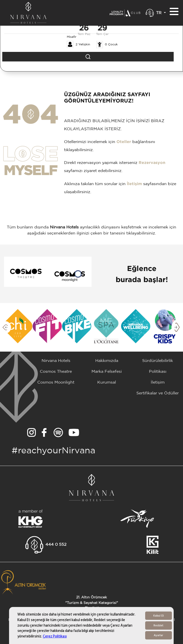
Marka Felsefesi (107, 372)
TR (159, 13)
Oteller (124, 142)
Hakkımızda (107, 361)
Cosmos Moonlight (56, 382)
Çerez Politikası (55, 636)
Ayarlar (158, 635)
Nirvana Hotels (56, 361)
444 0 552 (56, 545)
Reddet (158, 625)
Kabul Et (159, 616)
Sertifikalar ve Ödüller (158, 393)
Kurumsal (107, 382)
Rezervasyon (152, 163)
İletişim (134, 184)
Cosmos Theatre (56, 372)
